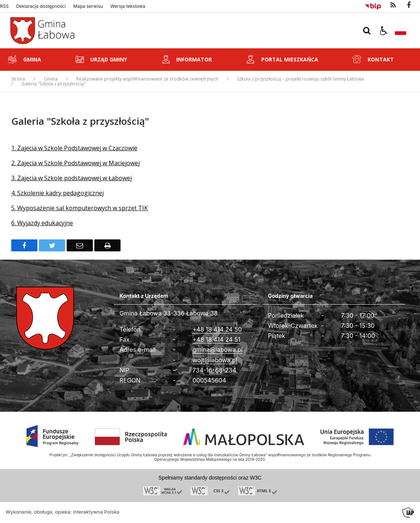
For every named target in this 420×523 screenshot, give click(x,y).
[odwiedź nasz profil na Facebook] (409, 5)
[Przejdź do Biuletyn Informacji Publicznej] (373, 5)
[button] (384, 31)
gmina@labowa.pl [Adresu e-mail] (217, 350)
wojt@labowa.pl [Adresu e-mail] (215, 360)
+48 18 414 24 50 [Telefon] (217, 329)
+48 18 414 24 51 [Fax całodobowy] (216, 339)
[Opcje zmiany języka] (401, 31)
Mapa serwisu (88, 6)
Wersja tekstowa (128, 6)
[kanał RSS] (393, 5)
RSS (4, 6)
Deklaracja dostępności (41, 6)
